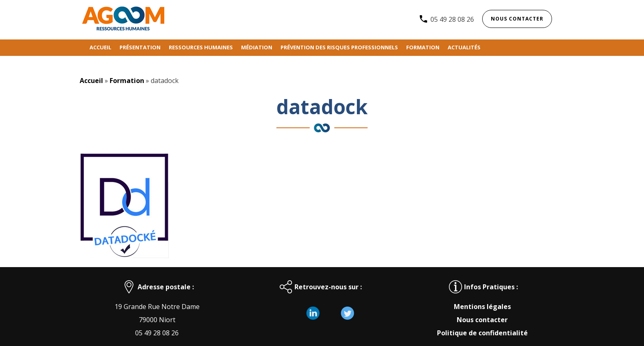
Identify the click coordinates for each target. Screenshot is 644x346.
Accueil (100, 47)
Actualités (464, 47)
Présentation (140, 47)
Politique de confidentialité (482, 333)
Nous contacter (517, 19)
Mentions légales (482, 307)
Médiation (257, 47)
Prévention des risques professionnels (339, 47)
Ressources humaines (201, 47)
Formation (423, 47)
